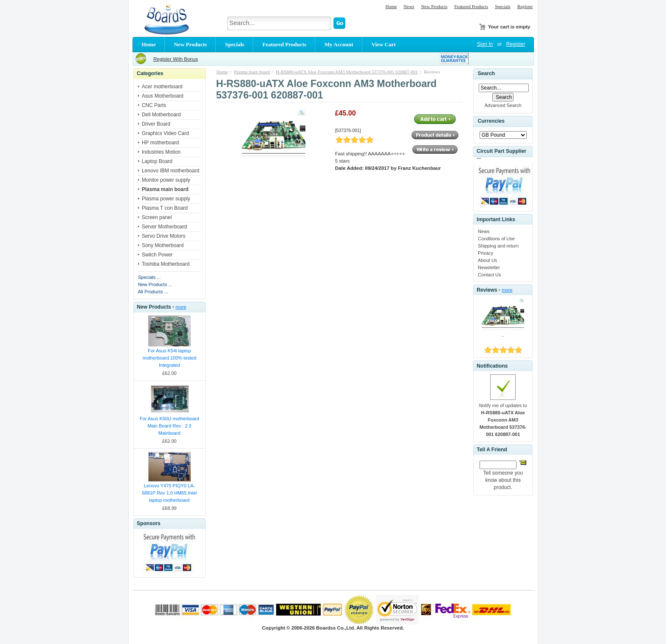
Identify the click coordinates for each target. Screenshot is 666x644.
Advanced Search (503, 105)
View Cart (384, 44)
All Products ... (153, 292)
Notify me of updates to (503, 420)
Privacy (485, 253)
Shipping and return (498, 246)
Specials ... (150, 277)
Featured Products (471, 6)
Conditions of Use (496, 239)
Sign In (485, 44)
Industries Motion (161, 152)
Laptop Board (157, 161)
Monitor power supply (166, 180)
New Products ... (155, 284)
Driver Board (156, 124)
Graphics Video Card (165, 133)
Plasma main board (252, 72)
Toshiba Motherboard (166, 264)
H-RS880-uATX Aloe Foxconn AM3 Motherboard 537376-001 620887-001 (347, 72)
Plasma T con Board (165, 208)
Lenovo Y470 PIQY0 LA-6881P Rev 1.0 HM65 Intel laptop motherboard (169, 493)
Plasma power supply (166, 199)
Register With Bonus (176, 59)
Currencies (491, 121)
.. (503, 335)
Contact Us (489, 275)
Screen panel (157, 217)
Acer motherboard (162, 87)
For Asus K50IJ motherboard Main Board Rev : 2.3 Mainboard (169, 426)
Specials (503, 6)
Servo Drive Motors (164, 236)
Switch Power (157, 255)
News (409, 6)
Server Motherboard (165, 227)
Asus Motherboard (163, 96)
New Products (434, 6)
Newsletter (489, 267)
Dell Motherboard (161, 115)
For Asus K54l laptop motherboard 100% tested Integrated (170, 358)
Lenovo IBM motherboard (171, 171)
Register (525, 6)
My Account (339, 44)
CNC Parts (154, 105)
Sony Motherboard (163, 245)
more (181, 307)
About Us (487, 260)
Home (391, 6)
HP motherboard (161, 143)
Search (486, 73)
